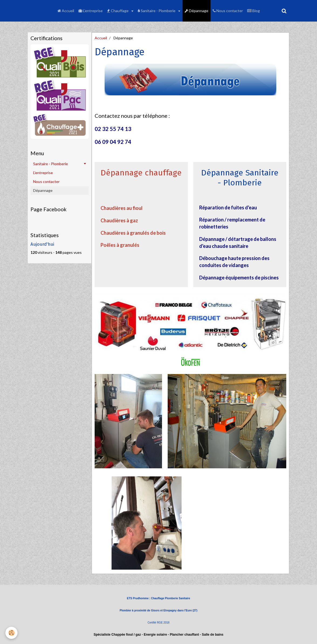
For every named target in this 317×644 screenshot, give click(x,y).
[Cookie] (11, 633)
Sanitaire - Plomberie (157, 11)
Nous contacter (228, 11)
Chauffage (118, 11)
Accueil (66, 11)
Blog (254, 11)
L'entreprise (91, 11)
